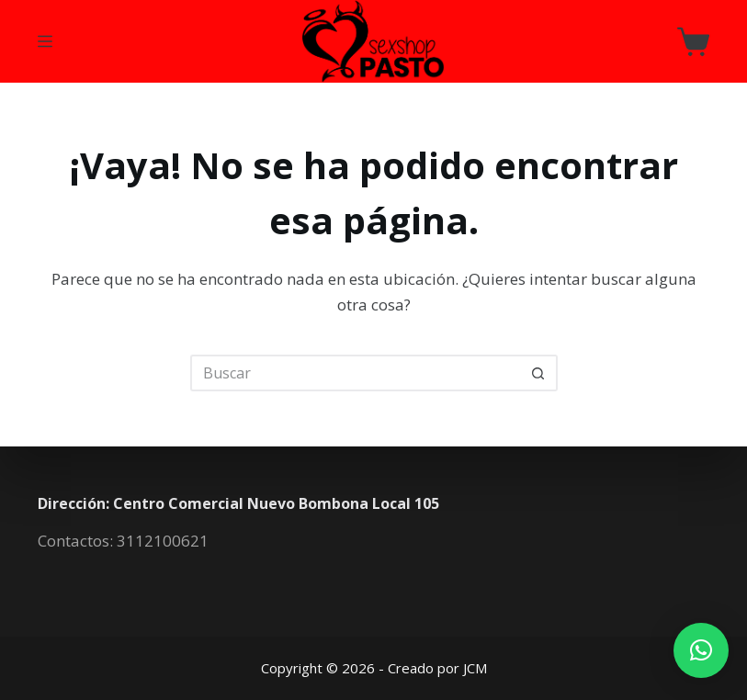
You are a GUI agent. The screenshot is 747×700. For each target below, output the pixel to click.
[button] (701, 650)
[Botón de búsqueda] (539, 373)
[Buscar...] (356, 373)
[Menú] (45, 41)
